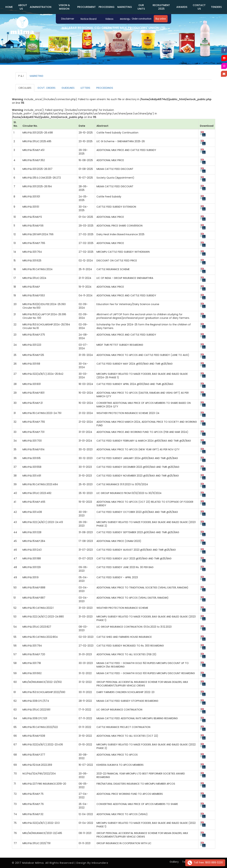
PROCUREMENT (86, 7)
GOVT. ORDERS (46, 88)
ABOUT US (23, 7)
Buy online (161, 19)
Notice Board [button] (89, 19)
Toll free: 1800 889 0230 (205, 863)
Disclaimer (68, 19)
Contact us (199, 7)
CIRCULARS (25, 88)
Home (9, 7)
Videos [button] (109, 19)
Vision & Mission (64, 7)
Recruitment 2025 (161, 7)
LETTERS (85, 88)
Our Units (141, 7)
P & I (21, 76)
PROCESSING (107, 7)
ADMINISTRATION (41, 7)
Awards (182, 7)
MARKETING (125, 7)
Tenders (216, 7)
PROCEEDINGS (105, 88)
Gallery (174, 862)
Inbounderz (100, 863)
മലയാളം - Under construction (136, 19)
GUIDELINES (68, 88)
